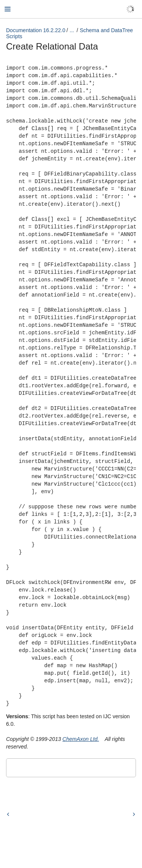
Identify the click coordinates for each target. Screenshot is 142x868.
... (72, 30)
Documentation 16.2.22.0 (36, 30)
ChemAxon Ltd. (81, 739)
